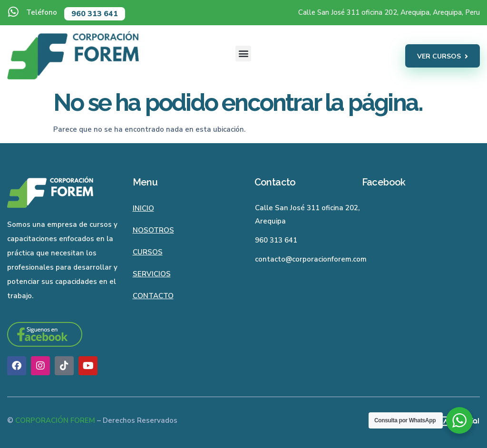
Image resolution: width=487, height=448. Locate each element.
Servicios (152, 274)
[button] (243, 54)
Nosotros (153, 230)
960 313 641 (95, 14)
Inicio (143, 208)
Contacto (153, 296)
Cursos (148, 252)
